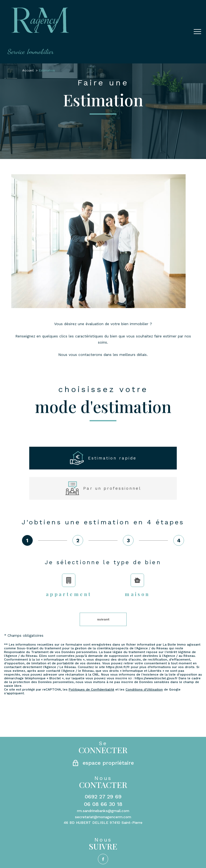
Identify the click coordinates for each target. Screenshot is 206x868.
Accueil (28, 70)
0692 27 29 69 (103, 696)
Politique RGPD (154, 776)
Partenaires (128, 776)
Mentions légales (88, 776)
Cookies (176, 776)
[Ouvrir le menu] (197, 32)
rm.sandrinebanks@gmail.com (103, 710)
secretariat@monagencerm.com (103, 716)
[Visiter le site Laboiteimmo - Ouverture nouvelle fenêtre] (103, 788)
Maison (137, 585)
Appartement (69, 585)
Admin (111, 776)
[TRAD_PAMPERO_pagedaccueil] (38, 53)
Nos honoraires (36, 776)
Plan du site (61, 776)
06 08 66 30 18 (103, 703)
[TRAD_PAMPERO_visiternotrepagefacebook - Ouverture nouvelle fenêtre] (103, 758)
